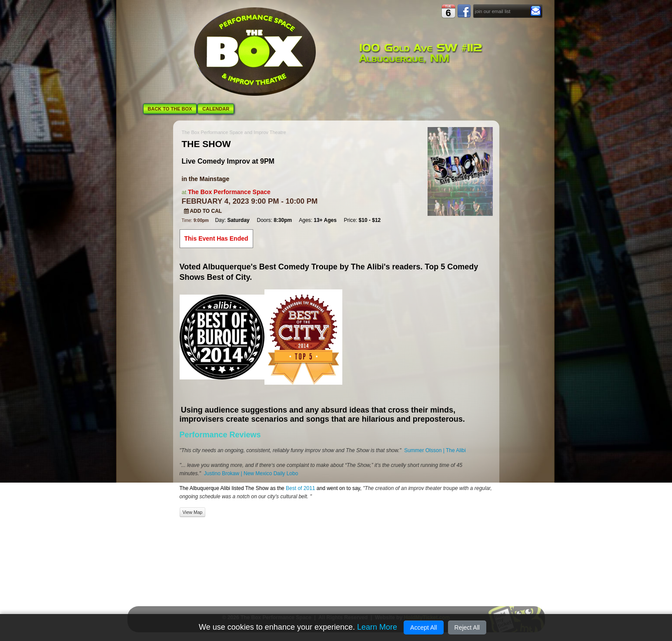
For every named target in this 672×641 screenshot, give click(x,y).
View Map (193, 512)
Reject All (467, 628)
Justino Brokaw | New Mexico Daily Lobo (251, 473)
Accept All (423, 628)
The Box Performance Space (229, 192)
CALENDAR (216, 109)
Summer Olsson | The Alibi (435, 450)
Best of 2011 (300, 488)
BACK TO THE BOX (170, 109)
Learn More (377, 627)
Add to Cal (203, 211)
